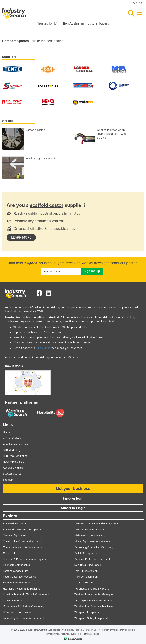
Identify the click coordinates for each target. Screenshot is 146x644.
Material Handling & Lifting (90, 530)
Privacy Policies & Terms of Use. (83, 630)
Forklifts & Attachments (17, 583)
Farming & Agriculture (15, 571)
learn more (21, 237)
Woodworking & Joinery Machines (94, 606)
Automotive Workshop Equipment (22, 530)
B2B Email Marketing (15, 456)
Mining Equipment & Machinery (92, 541)
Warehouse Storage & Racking (92, 589)
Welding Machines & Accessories (93, 601)
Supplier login (73, 499)
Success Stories (12, 474)
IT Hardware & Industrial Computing (24, 606)
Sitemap (8, 480)
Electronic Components (16, 565)
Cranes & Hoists (12, 553)
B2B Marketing (12, 450)
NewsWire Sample (14, 462)
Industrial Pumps (13, 601)
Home (6, 432)
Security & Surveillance (88, 565)
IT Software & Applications (18, 612)
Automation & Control (15, 524)
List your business (73, 489)
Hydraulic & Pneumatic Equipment (23, 589)
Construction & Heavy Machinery (22, 541)
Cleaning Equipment (15, 535)
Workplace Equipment (87, 612)
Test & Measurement (86, 571)
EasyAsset (45, 348)
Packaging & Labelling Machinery (94, 547)
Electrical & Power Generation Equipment (27, 559)
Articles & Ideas (12, 438)
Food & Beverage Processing (19, 577)
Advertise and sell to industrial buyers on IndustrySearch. (42, 358)
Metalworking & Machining (90, 535)
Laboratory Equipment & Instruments (24, 618)
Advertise (138, 3)
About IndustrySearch (15, 444)
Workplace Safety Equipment (91, 618)
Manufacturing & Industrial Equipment (96, 524)
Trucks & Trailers (84, 583)
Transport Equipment (86, 577)
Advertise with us (13, 468)
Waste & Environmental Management (96, 595)
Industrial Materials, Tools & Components (27, 595)
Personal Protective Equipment (92, 559)
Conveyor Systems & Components (23, 547)
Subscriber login (73, 508)
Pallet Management (86, 553)
